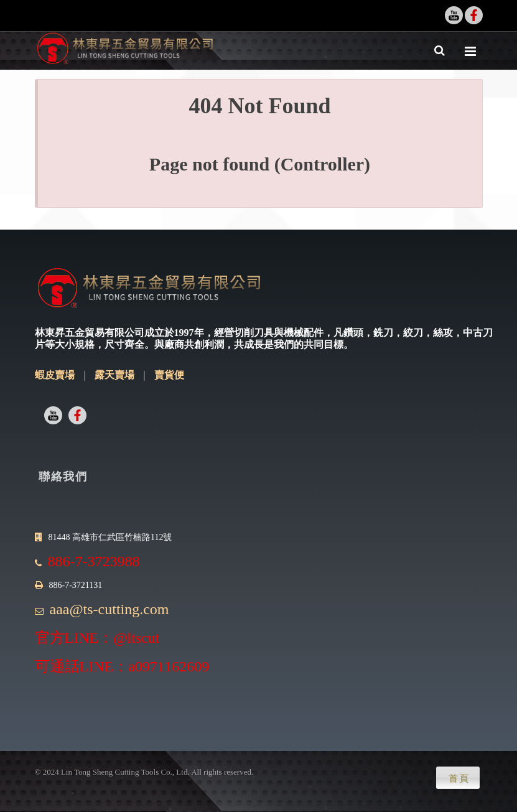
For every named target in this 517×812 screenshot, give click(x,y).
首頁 (459, 778)
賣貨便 (169, 375)
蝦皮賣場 (55, 375)
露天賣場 (114, 375)
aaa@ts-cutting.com (109, 609)
